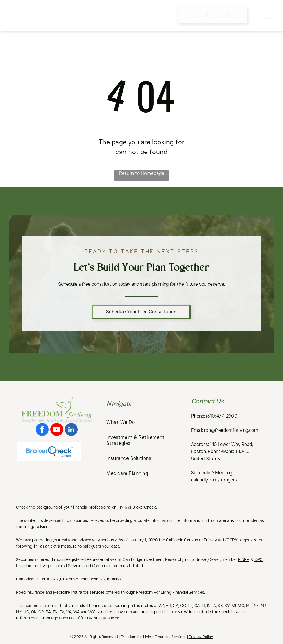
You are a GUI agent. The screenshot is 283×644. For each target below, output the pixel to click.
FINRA (244, 559)
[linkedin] (71, 430)
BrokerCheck (144, 507)
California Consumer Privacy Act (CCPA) (202, 540)
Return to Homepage (142, 173)
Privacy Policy (201, 637)
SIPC (258, 559)
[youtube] (57, 430)
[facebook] (42, 430)
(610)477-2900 (222, 416)
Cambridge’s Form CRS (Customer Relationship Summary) (68, 579)
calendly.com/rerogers (214, 480)
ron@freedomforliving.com (231, 430)
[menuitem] (141, 422)
